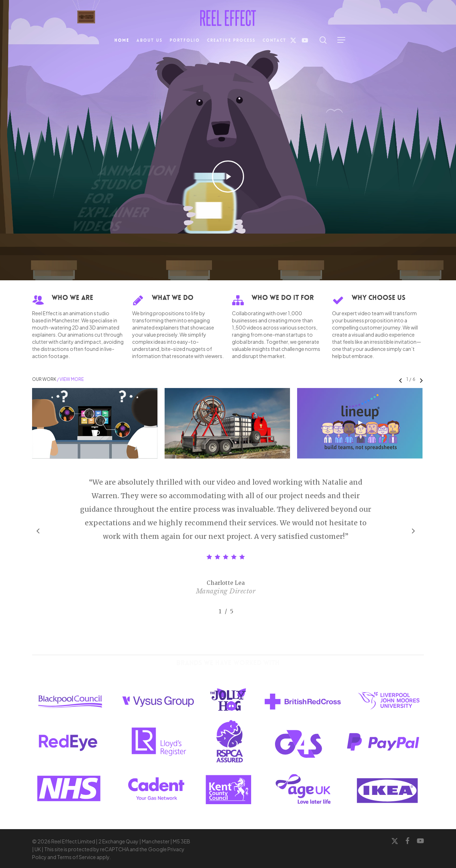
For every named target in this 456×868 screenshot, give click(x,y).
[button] (341, 40)
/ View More (70, 379)
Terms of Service (76, 857)
